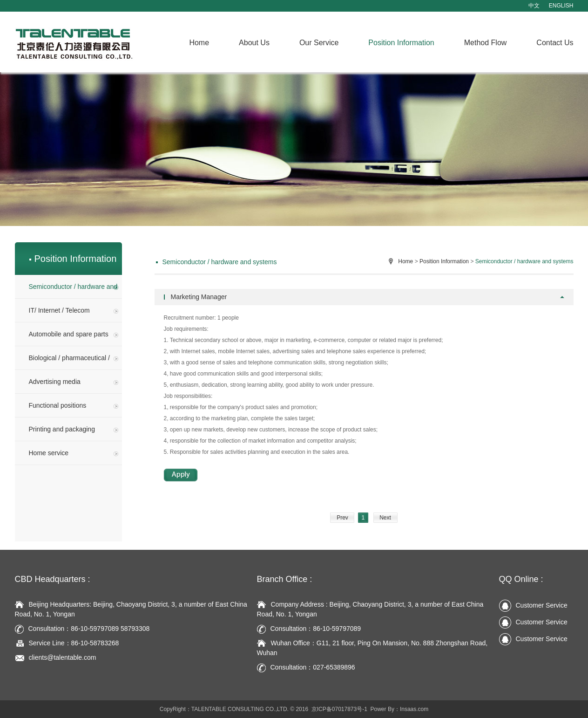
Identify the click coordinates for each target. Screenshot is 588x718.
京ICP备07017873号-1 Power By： (356, 709)
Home (199, 43)
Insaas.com (414, 709)
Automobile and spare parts (74, 334)
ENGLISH (561, 6)
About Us (254, 43)
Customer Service (533, 605)
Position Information (401, 43)
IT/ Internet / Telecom (74, 310)
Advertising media (74, 382)
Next (385, 518)
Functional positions (74, 405)
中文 (534, 6)
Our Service (319, 43)
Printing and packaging (74, 429)
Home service (74, 453)
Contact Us (555, 43)
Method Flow (486, 43)
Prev (342, 518)
